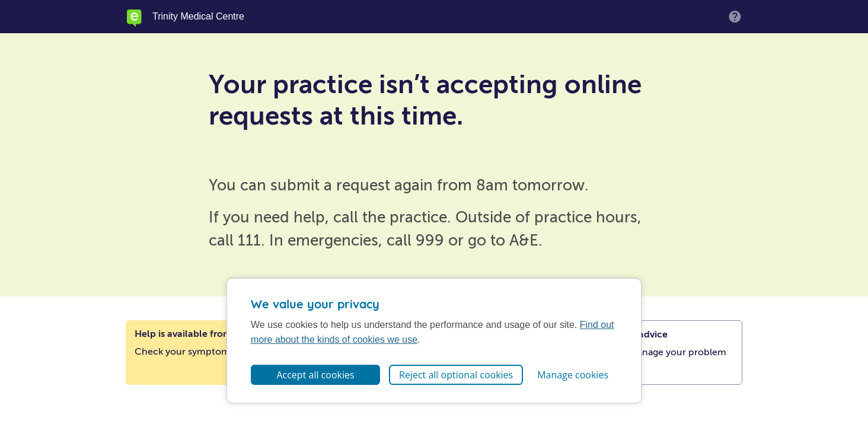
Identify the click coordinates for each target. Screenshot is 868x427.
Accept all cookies (315, 375)
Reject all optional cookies (456, 375)
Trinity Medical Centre (198, 17)
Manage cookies (573, 375)
